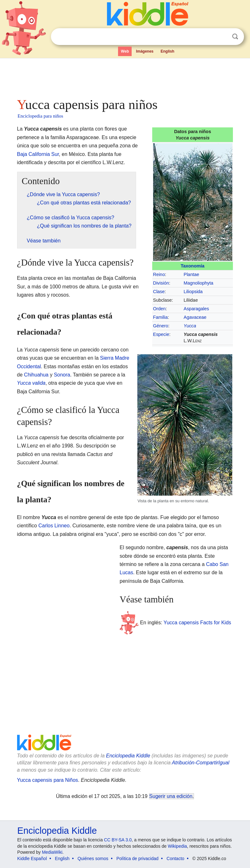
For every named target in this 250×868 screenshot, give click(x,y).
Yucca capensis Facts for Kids (197, 622)
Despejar (222, 37)
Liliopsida (193, 292)
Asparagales (196, 309)
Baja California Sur (38, 154)
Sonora (62, 375)
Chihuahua (36, 375)
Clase (159, 292)
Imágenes (145, 51)
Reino (159, 274)
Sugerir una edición (171, 796)
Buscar (235, 37)
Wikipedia (177, 846)
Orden (159, 309)
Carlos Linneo (54, 526)
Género (161, 326)
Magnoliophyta (198, 283)
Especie (161, 334)
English (168, 51)
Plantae (191, 274)
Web (125, 51)
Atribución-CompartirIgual (200, 763)
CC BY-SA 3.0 (118, 840)
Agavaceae (195, 317)
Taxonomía (193, 266)
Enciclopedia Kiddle (128, 756)
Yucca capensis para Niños (48, 780)
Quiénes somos (93, 858)
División (161, 283)
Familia (160, 317)
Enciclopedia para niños (41, 116)
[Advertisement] (125, 76)
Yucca (190, 326)
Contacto (175, 858)
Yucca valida (31, 383)
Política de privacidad (137, 858)
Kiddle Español (32, 858)
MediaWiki (52, 852)
